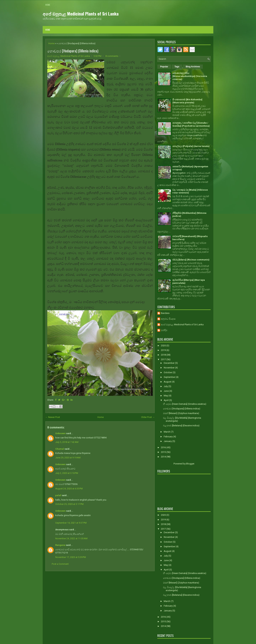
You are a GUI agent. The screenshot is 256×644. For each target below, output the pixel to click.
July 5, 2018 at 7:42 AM (67, 442)
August (168, 382)
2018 (164, 355)
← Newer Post (53, 417)
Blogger (190, 464)
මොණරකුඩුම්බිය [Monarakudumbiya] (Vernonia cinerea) (190, 76)
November (169, 368)
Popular (164, 67)
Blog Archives (193, 67)
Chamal (60, 449)
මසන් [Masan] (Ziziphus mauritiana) (181, 413)
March (167, 432)
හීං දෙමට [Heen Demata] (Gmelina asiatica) (185, 404)
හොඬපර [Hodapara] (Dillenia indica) (73, 51)
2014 (164, 457)
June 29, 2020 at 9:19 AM (68, 458)
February (168, 437)
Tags (177, 67)
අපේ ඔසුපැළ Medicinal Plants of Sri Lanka (81, 14)
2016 (164, 447)
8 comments (112, 56)
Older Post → (148, 417)
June (166, 391)
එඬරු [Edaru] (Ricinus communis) (191, 260)
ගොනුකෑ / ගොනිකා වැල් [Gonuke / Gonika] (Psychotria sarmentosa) (191, 124)
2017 (164, 359)
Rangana (60, 545)
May (166, 396)
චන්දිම (164, 330)
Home (48, 5)
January (168, 441)
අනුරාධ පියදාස (168, 319)
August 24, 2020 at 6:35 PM (69, 489)
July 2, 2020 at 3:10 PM (67, 473)
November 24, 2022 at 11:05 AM (71, 538)
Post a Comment (60, 564)
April (166, 400)
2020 (164, 346)
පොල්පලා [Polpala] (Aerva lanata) (191, 146)
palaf (58, 495)
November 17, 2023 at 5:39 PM (71, 557)
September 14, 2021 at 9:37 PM (71, 523)
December (169, 363)
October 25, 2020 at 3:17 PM (69, 504)
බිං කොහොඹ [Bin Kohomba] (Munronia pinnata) (187, 101)
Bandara (165, 313)
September (170, 377)
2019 (164, 350)
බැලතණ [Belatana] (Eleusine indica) (181, 426)
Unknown (60, 433)
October (168, 372)
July (166, 386)
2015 (164, 452)
